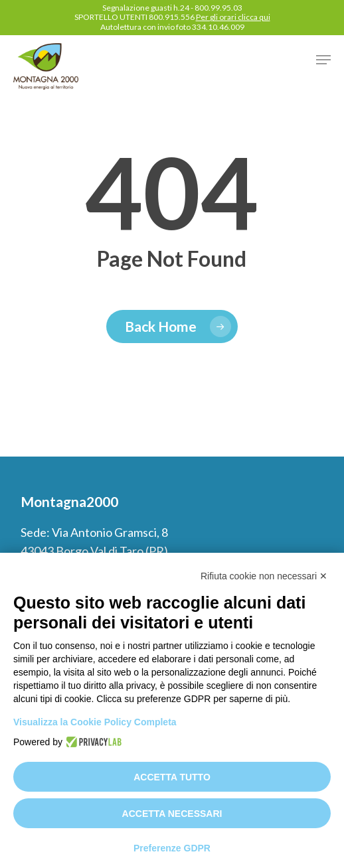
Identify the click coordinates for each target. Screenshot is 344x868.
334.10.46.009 (218, 27)
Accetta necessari (172, 814)
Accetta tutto (172, 777)
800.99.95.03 (218, 8)
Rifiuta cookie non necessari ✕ (264, 576)
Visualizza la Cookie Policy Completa (95, 722)
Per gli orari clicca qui (233, 17)
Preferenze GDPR (172, 848)
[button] (323, 60)
